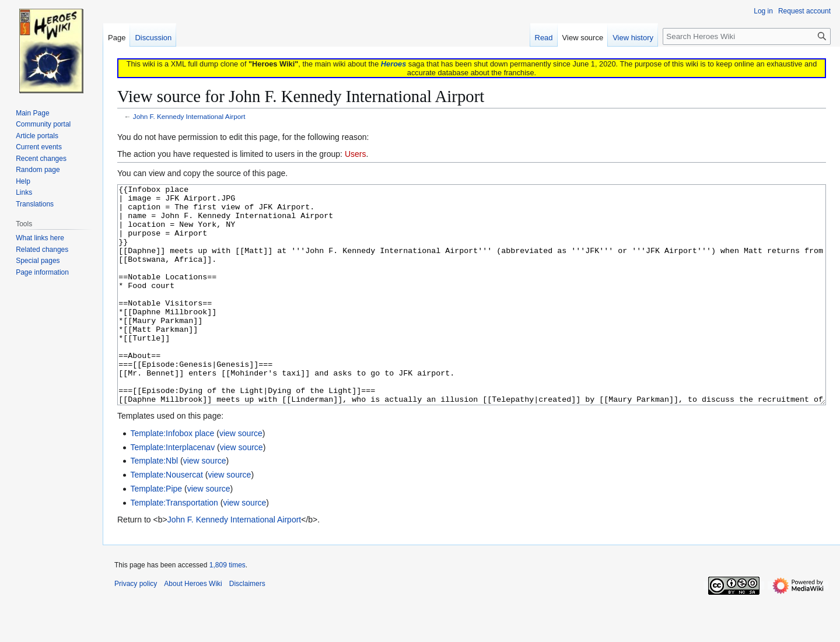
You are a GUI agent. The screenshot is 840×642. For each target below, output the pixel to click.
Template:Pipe (156, 532)
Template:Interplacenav (172, 491)
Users (356, 154)
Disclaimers (247, 627)
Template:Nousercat (167, 518)
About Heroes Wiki (193, 627)
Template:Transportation (174, 546)
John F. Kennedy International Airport (189, 116)
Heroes (393, 64)
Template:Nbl (154, 504)
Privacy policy (136, 627)
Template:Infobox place (172, 477)
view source (241, 477)
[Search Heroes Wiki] (747, 36)
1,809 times (228, 609)
